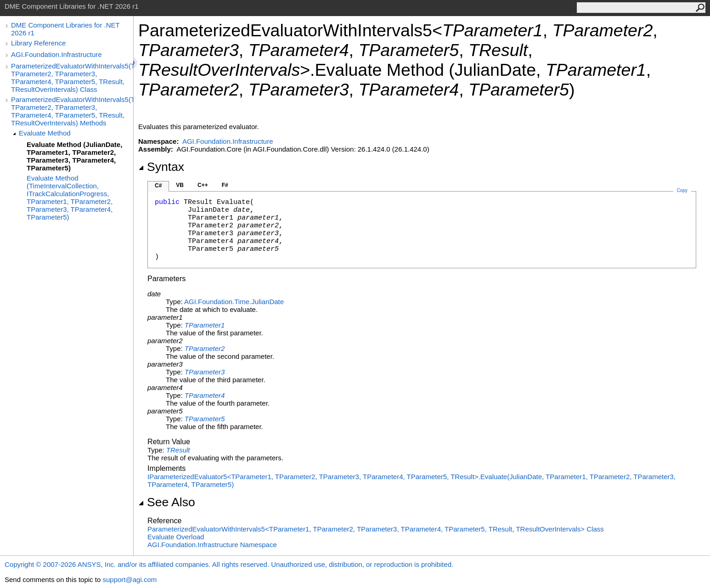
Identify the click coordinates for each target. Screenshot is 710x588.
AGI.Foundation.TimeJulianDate (234, 302)
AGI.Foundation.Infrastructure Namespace (212, 545)
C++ (203, 185)
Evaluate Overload (176, 537)
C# (158, 186)
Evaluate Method (45, 133)
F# (225, 185)
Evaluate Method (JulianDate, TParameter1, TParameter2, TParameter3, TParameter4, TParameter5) (74, 156)
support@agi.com (130, 580)
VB (180, 185)
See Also (167, 502)
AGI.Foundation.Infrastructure (56, 54)
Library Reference (38, 43)
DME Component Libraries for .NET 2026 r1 (65, 29)
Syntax (161, 167)
